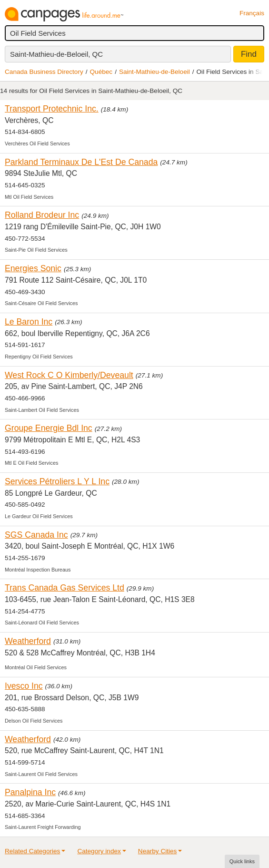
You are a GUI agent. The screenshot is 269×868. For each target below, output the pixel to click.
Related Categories (32, 851)
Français (252, 13)
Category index (99, 851)
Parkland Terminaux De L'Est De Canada (81, 162)
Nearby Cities (158, 851)
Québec (101, 72)
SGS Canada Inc (36, 535)
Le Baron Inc (29, 322)
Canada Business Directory (44, 72)
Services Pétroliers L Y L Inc (57, 481)
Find (249, 54)
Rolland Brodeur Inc (42, 215)
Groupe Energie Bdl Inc (49, 428)
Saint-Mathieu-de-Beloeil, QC (56, 54)
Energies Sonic (33, 268)
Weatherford (28, 641)
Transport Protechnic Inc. (52, 109)
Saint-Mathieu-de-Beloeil (154, 72)
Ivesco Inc (24, 686)
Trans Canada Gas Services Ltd (65, 588)
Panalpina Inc (30, 792)
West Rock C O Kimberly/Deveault (69, 375)
